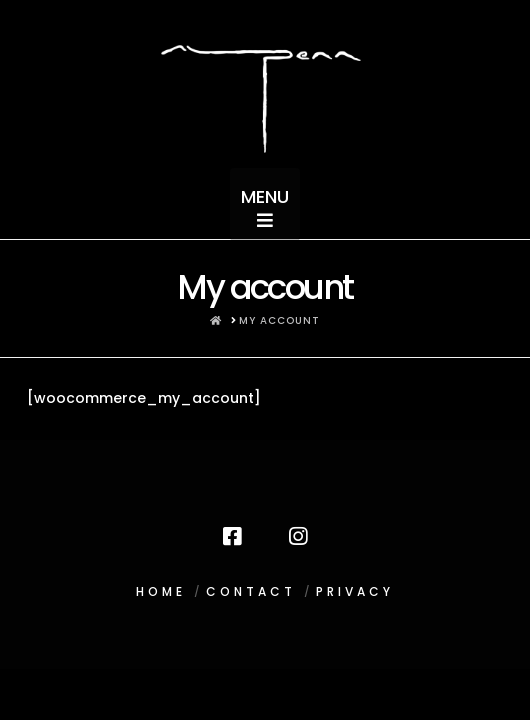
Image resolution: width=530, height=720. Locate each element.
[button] (265, 203)
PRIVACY (355, 591)
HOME (161, 591)
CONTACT (251, 591)
